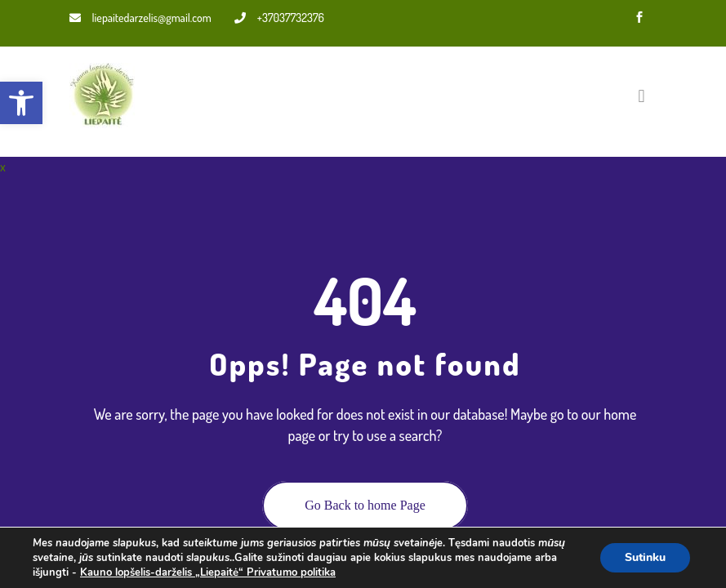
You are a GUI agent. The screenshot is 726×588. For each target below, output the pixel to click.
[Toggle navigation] (641, 96)
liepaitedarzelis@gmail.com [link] (140, 18)
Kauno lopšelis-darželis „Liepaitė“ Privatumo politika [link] (208, 572)
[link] (21, 103)
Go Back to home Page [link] (365, 505)
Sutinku (645, 557)
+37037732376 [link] (279, 18)
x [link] (3, 167)
